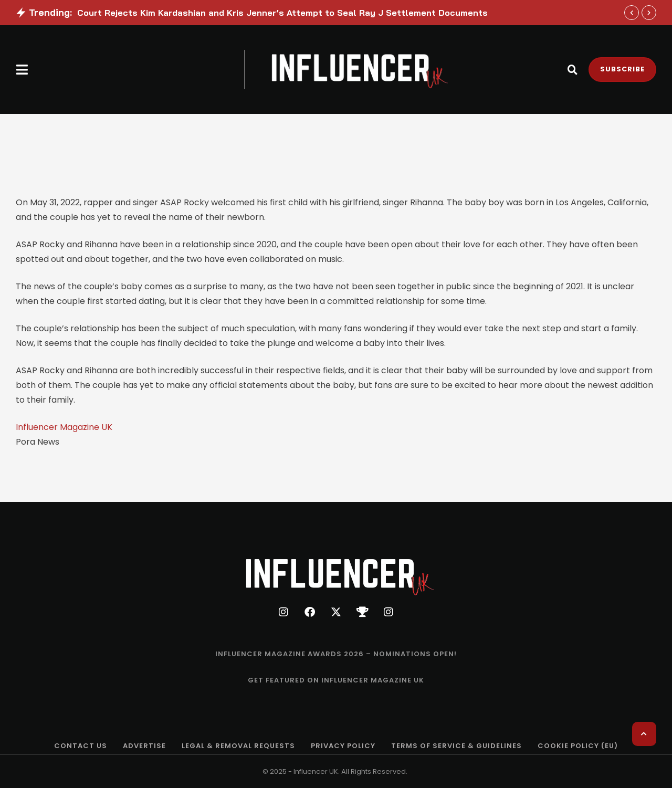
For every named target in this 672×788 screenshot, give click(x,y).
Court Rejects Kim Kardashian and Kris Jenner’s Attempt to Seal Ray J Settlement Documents (282, 13)
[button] (22, 70)
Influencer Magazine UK (64, 427)
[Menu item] (336, 654)
